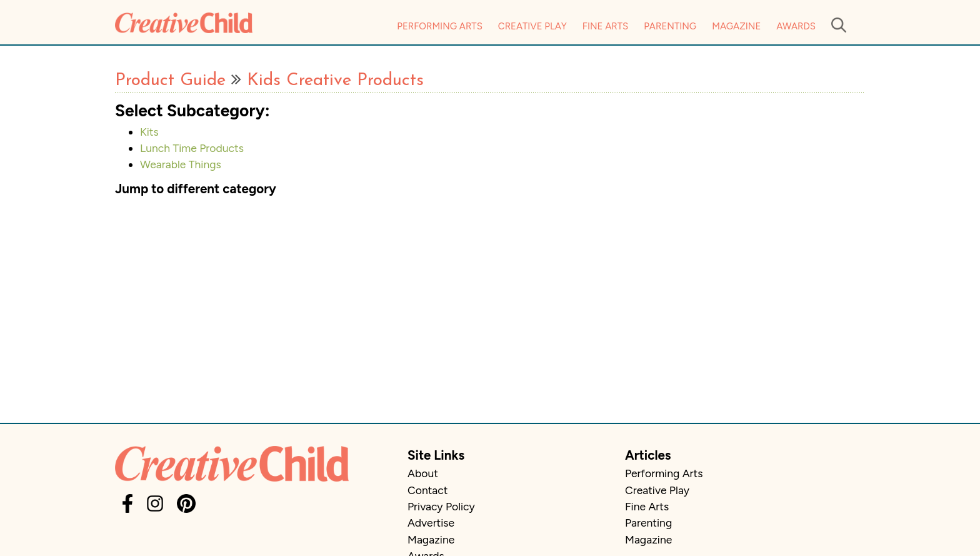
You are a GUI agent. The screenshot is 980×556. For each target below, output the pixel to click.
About (423, 473)
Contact (427, 490)
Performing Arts (440, 26)
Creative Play (532, 26)
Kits (149, 132)
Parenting (670, 26)
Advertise (431, 523)
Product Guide (170, 81)
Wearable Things (181, 164)
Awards (796, 26)
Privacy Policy (441, 506)
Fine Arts (605, 26)
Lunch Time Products (192, 148)
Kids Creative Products (335, 81)
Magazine (736, 26)
